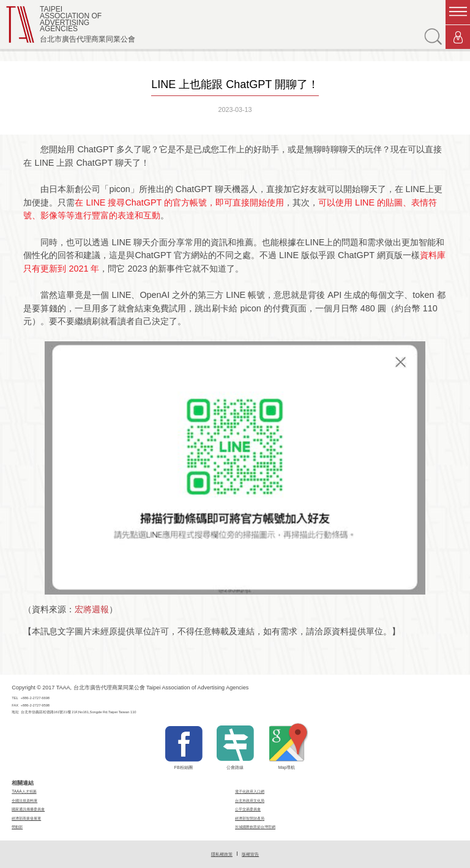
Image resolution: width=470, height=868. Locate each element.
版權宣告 (250, 854)
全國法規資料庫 (24, 800)
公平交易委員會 (248, 809)
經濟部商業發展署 (26, 818)
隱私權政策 (222, 854)
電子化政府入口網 (250, 791)
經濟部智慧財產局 (250, 818)
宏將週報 (92, 609)
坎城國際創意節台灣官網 (255, 827)
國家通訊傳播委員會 (28, 809)
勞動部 (17, 827)
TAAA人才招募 (24, 791)
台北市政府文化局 (250, 800)
